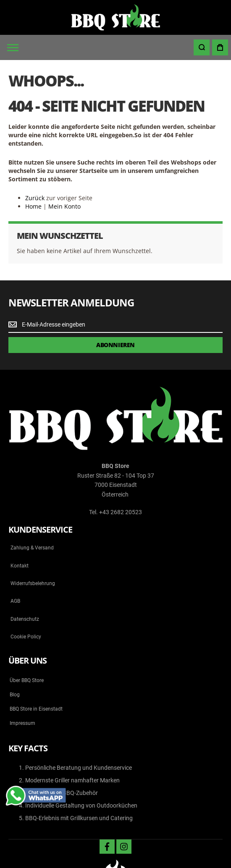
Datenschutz (25, 619)
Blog (15, 695)
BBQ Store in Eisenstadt (36, 709)
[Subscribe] (115, 345)
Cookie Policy (26, 637)
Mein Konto (64, 206)
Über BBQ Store (27, 680)
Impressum (22, 723)
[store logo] (115, 17)
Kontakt (20, 566)
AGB (15, 601)
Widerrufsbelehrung (33, 583)
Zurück (35, 198)
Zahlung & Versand (32, 548)
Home (33, 206)
